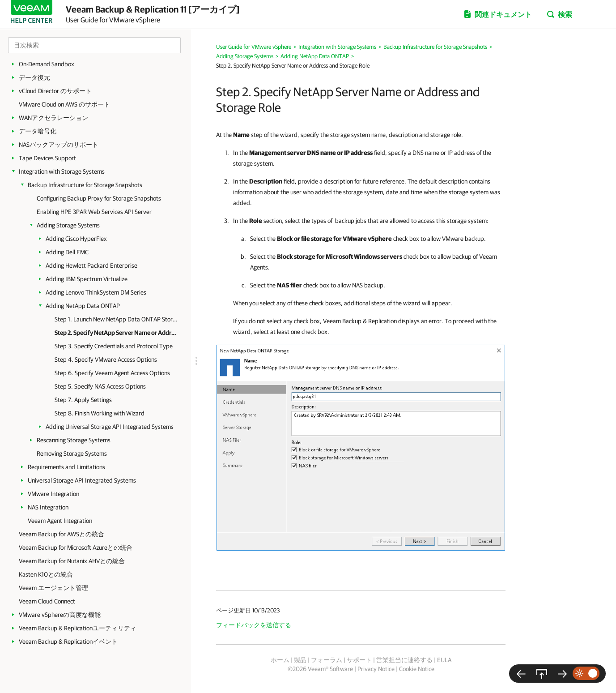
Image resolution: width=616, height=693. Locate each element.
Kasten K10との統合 (46, 574)
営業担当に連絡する (404, 660)
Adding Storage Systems (68, 225)
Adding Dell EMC (67, 252)
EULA (444, 660)
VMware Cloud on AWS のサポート (64, 104)
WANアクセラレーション (53, 118)
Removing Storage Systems (72, 453)
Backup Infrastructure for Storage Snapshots (85, 185)
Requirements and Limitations (66, 467)
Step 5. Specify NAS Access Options (100, 386)
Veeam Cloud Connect (47, 601)
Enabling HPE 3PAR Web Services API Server (94, 212)
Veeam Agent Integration (60, 521)
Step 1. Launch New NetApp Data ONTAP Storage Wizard (116, 319)
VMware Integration (53, 494)
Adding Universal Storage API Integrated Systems (110, 427)
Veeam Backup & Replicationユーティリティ (78, 628)
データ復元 (34, 77)
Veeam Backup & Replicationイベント (68, 642)
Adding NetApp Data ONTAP (83, 306)
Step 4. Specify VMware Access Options (106, 359)
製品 (300, 660)
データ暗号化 (38, 131)
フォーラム (327, 660)
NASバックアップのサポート (59, 145)
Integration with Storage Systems (62, 171)
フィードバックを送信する (254, 625)
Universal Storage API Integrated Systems (82, 480)
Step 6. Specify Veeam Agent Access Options (112, 373)
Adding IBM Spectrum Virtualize (87, 279)
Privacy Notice (376, 669)
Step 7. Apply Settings (83, 400)
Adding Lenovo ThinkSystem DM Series (96, 292)
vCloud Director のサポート (55, 91)
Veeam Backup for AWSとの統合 (62, 534)
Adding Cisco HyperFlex (76, 239)
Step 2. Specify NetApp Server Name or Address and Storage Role (116, 333)
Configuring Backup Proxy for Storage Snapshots (99, 198)
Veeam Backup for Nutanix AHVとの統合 (72, 561)
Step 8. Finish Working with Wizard (100, 413)
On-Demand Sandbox (47, 64)
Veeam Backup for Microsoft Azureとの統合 (76, 548)
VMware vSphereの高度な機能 (60, 615)
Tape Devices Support (47, 158)
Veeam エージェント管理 (53, 588)
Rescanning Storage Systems (74, 440)
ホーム (280, 660)
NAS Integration (48, 507)
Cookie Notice (417, 669)
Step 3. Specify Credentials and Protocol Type (114, 346)
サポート (359, 660)
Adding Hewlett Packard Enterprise (91, 265)
